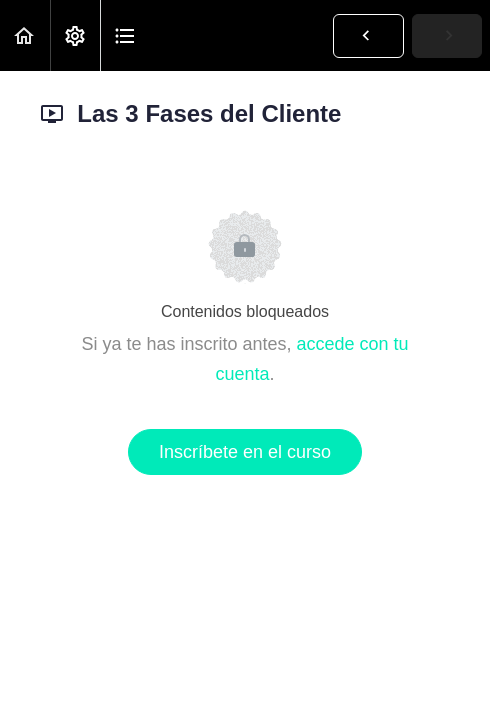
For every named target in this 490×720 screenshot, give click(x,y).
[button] (25, 35)
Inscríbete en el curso (245, 452)
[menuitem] (75, 35)
